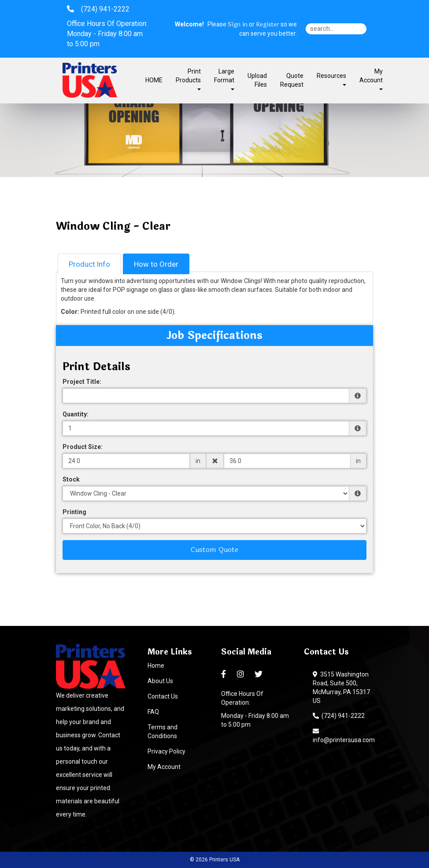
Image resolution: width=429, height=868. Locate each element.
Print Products (188, 79)
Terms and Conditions (163, 732)
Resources (331, 79)
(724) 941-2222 (339, 716)
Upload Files (257, 80)
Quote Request (292, 80)
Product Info (89, 264)
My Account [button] (371, 79)
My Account (164, 767)
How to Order (156, 264)
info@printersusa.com (344, 736)
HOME (154, 80)
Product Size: (83, 447)
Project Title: (82, 382)
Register (268, 25)
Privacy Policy (166, 751)
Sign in (238, 25)
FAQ (153, 712)
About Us (160, 681)
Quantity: (76, 414)
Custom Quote (214, 550)
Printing (74, 512)
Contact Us (163, 696)
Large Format (224, 79)
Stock (71, 479)
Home (156, 666)
